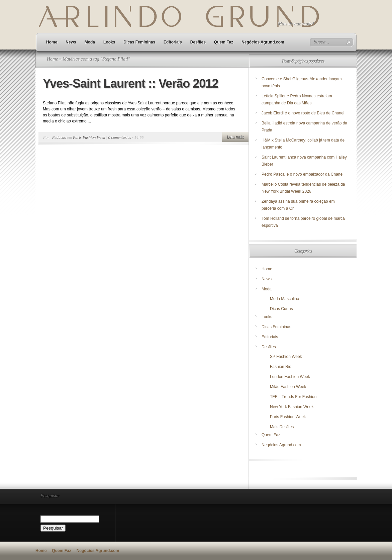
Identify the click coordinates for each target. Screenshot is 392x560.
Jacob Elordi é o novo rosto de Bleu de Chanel (303, 113)
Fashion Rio (281, 367)
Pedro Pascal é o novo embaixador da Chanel (303, 174)
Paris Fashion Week (89, 137)
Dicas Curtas (281, 309)
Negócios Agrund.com (263, 42)
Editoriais (173, 42)
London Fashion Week (290, 377)
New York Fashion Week (292, 407)
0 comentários (120, 137)
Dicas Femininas (139, 42)
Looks (109, 42)
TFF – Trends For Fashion (293, 397)
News (71, 42)
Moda (90, 42)
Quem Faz (224, 42)
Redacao (59, 137)
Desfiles (198, 42)
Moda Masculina (284, 299)
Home (52, 42)
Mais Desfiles (282, 427)
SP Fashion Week (286, 357)
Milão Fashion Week (288, 387)
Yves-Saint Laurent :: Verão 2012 (130, 83)
